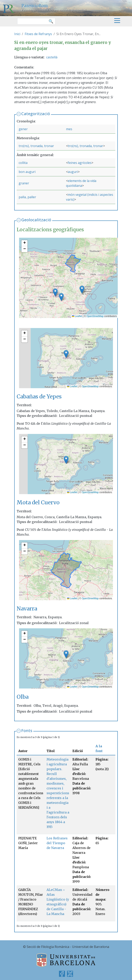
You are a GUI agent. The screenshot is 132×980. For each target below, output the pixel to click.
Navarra (27, 608)
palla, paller (27, 197)
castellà (52, 57)
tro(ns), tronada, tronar (36, 146)
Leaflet (77, 316)
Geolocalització (36, 220)
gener (23, 129)
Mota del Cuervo (38, 502)
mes (69, 129)
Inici (17, 34)
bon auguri (27, 172)
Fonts (27, 731)
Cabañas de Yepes (39, 396)
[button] (61, 297)
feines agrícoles (80, 163)
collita (23, 163)
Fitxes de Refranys (38, 34)
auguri (73, 172)
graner (24, 183)
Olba (23, 697)
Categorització (36, 114)
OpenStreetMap (95, 316)
